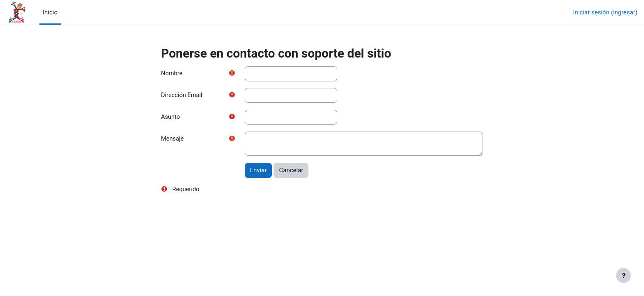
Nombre (172, 74)
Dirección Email (182, 96)
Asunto (171, 118)
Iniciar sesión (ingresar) (605, 12)
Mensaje (173, 140)
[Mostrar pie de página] (623, 275)
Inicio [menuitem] (50, 12)
